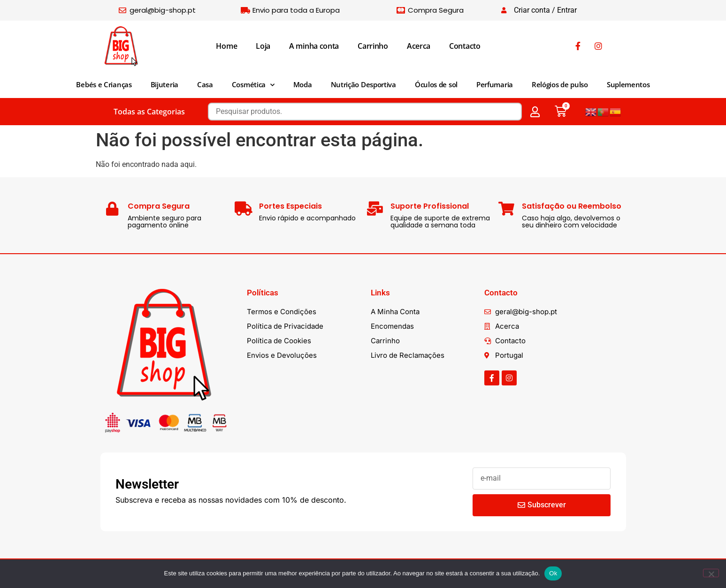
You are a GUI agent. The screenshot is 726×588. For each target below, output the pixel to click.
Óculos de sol (436, 84)
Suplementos (628, 84)
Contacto (465, 46)
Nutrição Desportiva (363, 84)
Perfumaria (495, 84)
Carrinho (373, 46)
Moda (303, 84)
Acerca (419, 46)
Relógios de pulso (560, 84)
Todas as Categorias (149, 112)
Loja (263, 46)
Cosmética (253, 85)
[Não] (711, 573)
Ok (553, 573)
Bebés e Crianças (104, 84)
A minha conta (314, 46)
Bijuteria (164, 84)
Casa (205, 84)
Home (226, 46)
